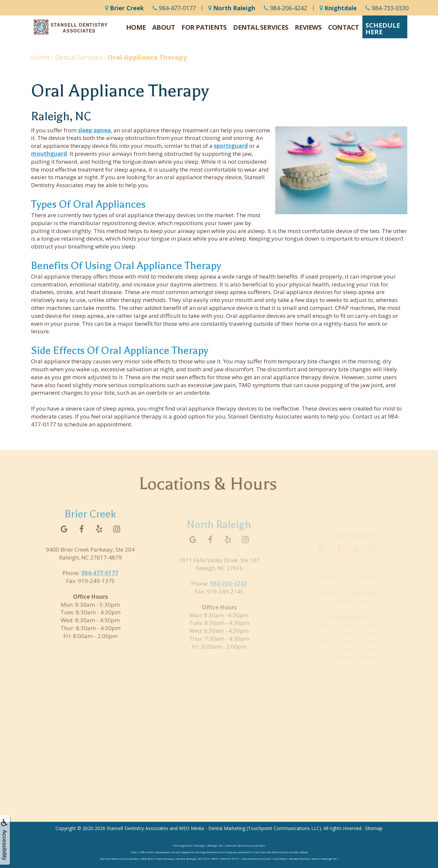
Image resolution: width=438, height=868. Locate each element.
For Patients (204, 27)
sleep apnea (94, 130)
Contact (344, 27)
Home (136, 27)
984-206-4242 (285, 8)
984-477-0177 (174, 8)
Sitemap (374, 828)
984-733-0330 (387, 8)
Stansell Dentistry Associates (137, 828)
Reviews (308, 27)
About (164, 27)
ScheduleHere (383, 29)
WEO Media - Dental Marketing (212, 828)
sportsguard (231, 146)
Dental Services (261, 27)
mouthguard (49, 154)
